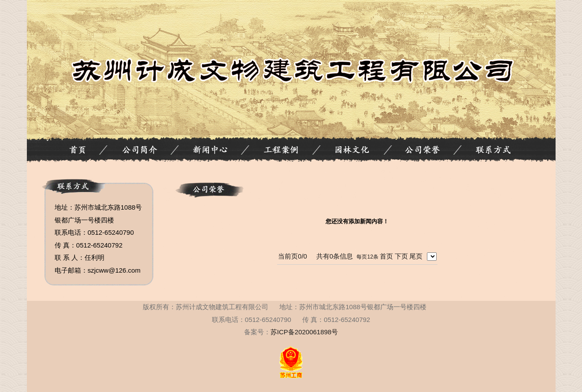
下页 (401, 256)
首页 (386, 256)
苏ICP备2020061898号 (304, 332)
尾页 (416, 256)
